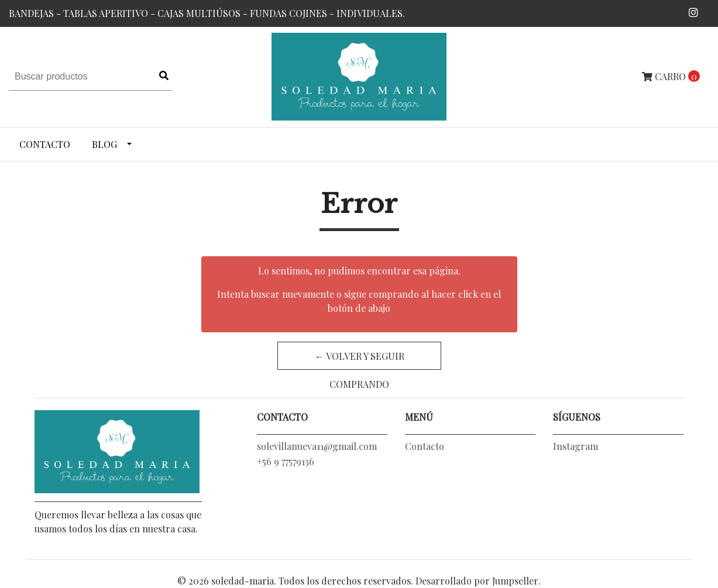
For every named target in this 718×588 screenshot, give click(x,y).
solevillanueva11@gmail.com (317, 446)
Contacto (45, 144)
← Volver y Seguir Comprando (359, 360)
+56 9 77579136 (286, 461)
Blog (104, 144)
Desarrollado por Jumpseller (477, 581)
